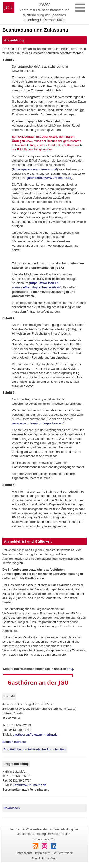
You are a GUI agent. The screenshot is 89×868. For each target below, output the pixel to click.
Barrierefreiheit (63, 853)
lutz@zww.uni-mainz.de (29, 785)
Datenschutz (24, 853)
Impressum (43, 853)
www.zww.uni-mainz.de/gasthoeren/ (38, 423)
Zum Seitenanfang (44, 858)
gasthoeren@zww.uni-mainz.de (49, 178)
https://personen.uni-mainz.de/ (35, 169)
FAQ (70, 669)
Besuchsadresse (14, 742)
